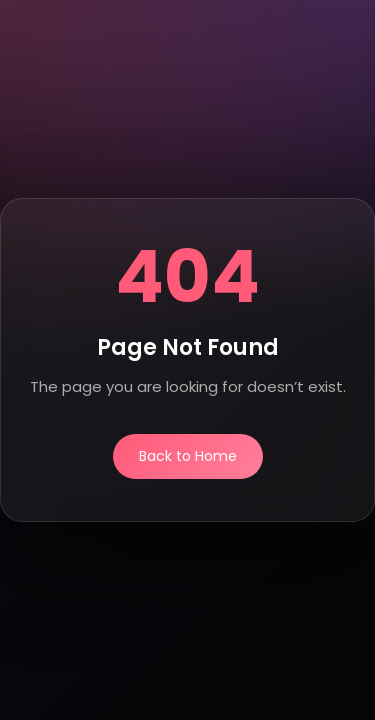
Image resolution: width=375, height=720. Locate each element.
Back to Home (188, 456)
